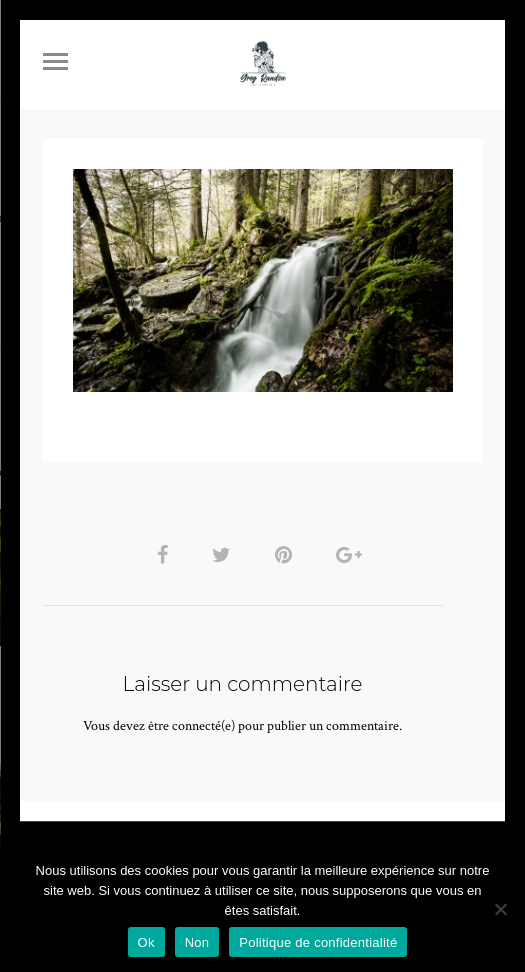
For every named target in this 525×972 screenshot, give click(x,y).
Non (197, 942)
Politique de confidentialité (318, 942)
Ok (146, 942)
